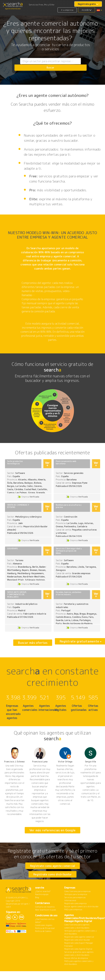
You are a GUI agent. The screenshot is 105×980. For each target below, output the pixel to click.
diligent (25, 914)
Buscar (81, 64)
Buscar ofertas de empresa (76, 969)
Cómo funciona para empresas (77, 902)
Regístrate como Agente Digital (78, 959)
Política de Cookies (43, 942)
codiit (9, 917)
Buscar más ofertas (33, 643)
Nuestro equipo (42, 905)
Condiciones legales (44, 936)
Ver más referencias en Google (52, 830)
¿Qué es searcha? (43, 902)
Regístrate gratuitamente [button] (75, 643)
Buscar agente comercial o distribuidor (81, 917)
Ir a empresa (67, 10)
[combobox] (45, 64)
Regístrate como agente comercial (52, 866)
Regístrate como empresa (75, 914)
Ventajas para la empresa (76, 905)
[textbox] (45, 64)
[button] (99, 10)
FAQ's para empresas (73, 920)
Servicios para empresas (75, 908)
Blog (37, 908)
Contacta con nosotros (45, 917)
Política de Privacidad (45, 939)
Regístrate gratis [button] (87, 4)
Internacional (70, 911)
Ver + (47, 464)
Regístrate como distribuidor (52, 879)
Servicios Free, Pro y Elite (42, 5)
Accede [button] (85, 10)
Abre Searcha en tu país (46, 920)
